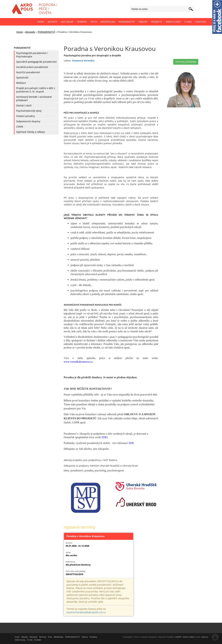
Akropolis (30, 32)
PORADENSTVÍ (46, 32)
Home (20, 32)
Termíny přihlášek (186, 62)
